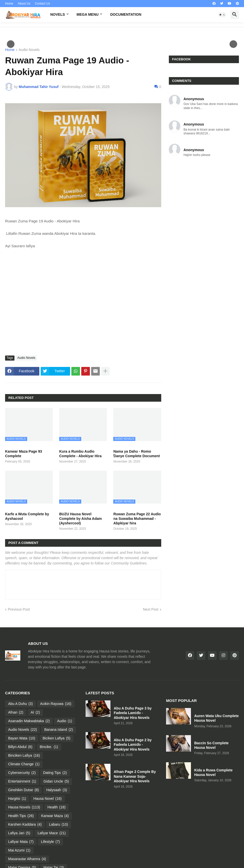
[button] (222, 15)
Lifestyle (50, 842)
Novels (58, 14)
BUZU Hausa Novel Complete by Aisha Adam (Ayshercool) (80, 519)
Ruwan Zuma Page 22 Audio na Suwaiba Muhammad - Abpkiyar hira (137, 519)
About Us (24, 4)
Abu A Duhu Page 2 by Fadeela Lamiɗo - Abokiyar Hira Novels (133, 745)
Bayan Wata (22, 738)
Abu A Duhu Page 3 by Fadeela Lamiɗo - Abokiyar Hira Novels (133, 713)
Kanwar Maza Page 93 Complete (24, 454)
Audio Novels (29, 50)
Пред (11, 44)
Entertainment (22, 782)
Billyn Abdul (20, 747)
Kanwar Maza (55, 816)
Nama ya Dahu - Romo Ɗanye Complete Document (136, 454)
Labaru (59, 825)
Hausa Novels (24, 807)
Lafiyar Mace (52, 833)
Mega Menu (88, 14)
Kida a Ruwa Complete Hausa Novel (213, 772)
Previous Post (19, 609)
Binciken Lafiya (24, 756)
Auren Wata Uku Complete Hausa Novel (216, 718)
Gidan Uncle (56, 782)
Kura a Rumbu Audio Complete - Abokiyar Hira (80, 454)
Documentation (126, 14)
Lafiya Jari (19, 833)
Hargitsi (17, 799)
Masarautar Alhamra (27, 859)
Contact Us (42, 4)
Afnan (16, 713)
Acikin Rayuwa (56, 704)
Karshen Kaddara (25, 825)
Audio (65, 721)
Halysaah (57, 790)
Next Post (151, 609)
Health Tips (21, 816)
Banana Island (59, 730)
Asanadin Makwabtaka (29, 721)
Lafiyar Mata (21, 842)
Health (56, 807)
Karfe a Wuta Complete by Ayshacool (27, 516)
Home (9, 4)
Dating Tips (55, 773)
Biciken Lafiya (57, 738)
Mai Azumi (19, 851)
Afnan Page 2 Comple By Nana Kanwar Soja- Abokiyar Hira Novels (135, 776)
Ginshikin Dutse (23, 790)
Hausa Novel (48, 799)
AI (35, 713)
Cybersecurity (22, 773)
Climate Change (24, 764)
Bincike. (49, 747)
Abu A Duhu (20, 704)
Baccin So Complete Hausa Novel (211, 745)
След (233, 44)
